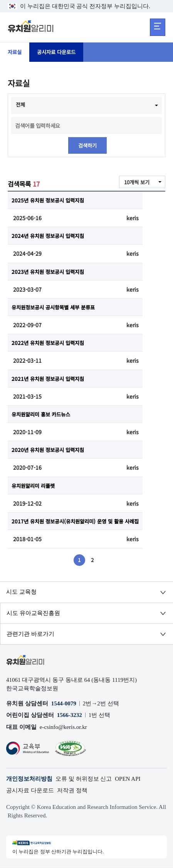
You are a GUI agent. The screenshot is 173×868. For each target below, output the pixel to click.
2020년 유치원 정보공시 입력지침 (50, 450)
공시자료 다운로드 (59, 52)
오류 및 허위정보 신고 (84, 779)
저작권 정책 (72, 791)
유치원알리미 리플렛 (35, 486)
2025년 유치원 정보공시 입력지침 (50, 200)
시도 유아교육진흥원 (33, 613)
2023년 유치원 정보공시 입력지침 (50, 272)
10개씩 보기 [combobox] (136, 183)
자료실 (15, 52)
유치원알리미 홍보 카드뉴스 (43, 414)
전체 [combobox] (21, 105)
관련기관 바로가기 (30, 634)
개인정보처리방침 (29, 779)
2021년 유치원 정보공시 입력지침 (50, 379)
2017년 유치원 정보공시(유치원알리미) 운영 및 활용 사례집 (79, 521)
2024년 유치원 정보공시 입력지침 (50, 236)
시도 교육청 (21, 592)
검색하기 (87, 146)
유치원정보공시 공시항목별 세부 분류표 (56, 307)
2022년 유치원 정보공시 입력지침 (50, 343)
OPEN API (128, 779)
